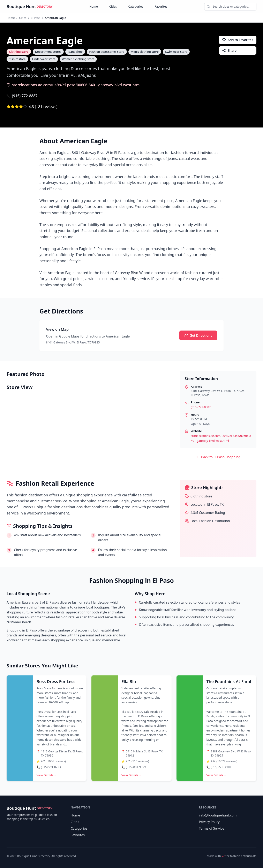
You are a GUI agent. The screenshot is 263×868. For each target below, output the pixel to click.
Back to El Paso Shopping (218, 457)
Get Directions (198, 335)
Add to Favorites (238, 40)
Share (229, 51)
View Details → (47, 775)
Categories (136, 6)
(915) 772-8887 (22, 96)
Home (94, 6)
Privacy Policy (209, 822)
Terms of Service (212, 828)
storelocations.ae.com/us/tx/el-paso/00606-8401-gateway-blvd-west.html (74, 85)
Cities (113, 6)
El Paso (36, 18)
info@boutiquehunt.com (218, 815)
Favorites (161, 6)
